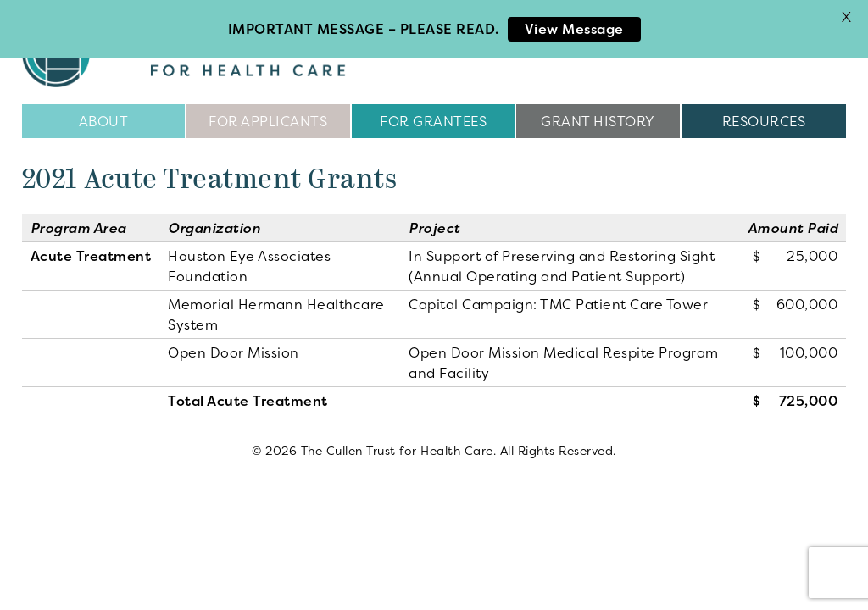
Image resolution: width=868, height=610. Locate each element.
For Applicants (268, 119)
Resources (764, 119)
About (104, 119)
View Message (574, 29)
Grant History (598, 119)
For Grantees (433, 119)
